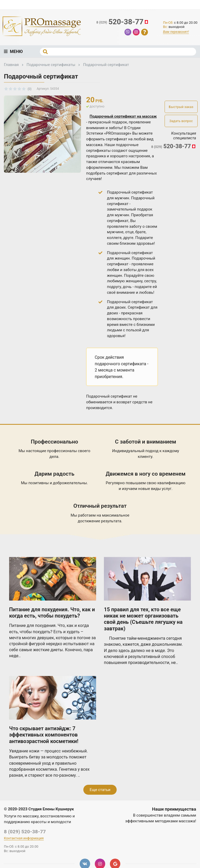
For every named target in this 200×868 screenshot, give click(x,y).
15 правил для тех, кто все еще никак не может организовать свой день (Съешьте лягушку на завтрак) (143, 619)
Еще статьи (100, 790)
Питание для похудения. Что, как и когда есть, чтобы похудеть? (52, 613)
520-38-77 (123, 22)
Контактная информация (24, 838)
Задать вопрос (181, 121)
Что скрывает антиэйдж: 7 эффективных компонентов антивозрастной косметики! (44, 735)
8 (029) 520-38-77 (25, 832)
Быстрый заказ (181, 107)
